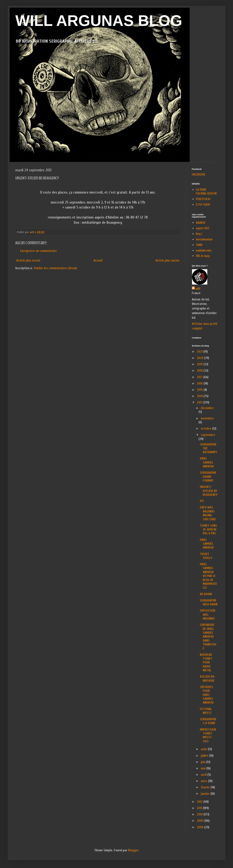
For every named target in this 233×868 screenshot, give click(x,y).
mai (203, 768)
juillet (205, 756)
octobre (206, 429)
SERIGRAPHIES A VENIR (208, 721)
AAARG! (201, 223)
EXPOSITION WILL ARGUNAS (208, 615)
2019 (200, 364)
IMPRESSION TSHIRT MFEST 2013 (208, 735)
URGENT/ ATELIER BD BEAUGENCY (209, 491)
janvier (206, 794)
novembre (207, 418)
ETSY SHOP (203, 205)
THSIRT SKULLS (206, 556)
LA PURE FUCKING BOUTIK (206, 192)
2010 (200, 814)
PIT (202, 501)
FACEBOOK (199, 175)
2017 (200, 377)
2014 (200, 396)
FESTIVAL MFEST (206, 711)
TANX (199, 245)
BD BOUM (206, 594)
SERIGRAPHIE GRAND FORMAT (208, 477)
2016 (200, 383)
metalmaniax (204, 239)
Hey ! (199, 234)
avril (204, 775)
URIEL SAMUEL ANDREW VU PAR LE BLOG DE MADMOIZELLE (208, 576)
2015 (200, 390)
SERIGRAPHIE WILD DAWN (209, 602)
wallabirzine (204, 250)
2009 (201, 821)
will (198, 289)
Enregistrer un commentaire (38, 251)
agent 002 (203, 228)
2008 (201, 827)
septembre (208, 435)
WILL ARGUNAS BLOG (99, 21)
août (204, 749)
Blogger (133, 850)
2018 (200, 371)
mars (204, 781)
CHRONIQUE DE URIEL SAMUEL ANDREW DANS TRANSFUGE (208, 637)
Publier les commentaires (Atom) (55, 268)
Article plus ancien (167, 260)
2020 (200, 358)
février (206, 787)
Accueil (98, 260)
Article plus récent (28, 260)
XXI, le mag (203, 256)
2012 (200, 802)
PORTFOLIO (203, 199)
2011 (200, 808)
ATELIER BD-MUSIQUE (208, 679)
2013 (200, 402)
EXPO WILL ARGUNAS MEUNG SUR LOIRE (208, 513)
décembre (207, 408)
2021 (200, 352)
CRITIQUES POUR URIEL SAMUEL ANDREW (207, 695)
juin (203, 762)
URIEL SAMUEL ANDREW (207, 462)
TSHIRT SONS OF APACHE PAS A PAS (208, 530)
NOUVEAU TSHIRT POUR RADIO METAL (206, 663)
